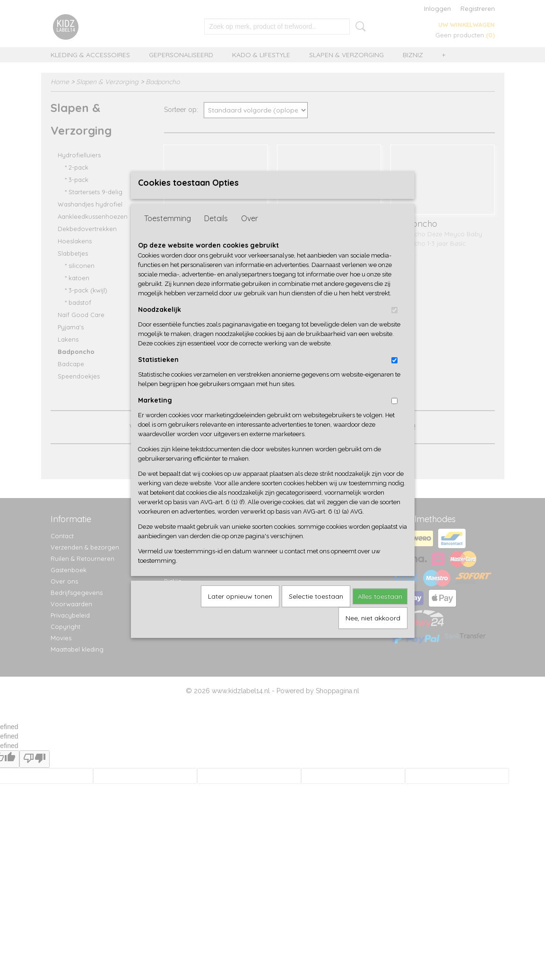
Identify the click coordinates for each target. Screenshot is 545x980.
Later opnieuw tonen (240, 612)
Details (216, 234)
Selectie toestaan (316, 612)
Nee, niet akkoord (373, 634)
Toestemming (168, 234)
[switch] (394, 326)
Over (250, 234)
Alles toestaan (380, 612)
